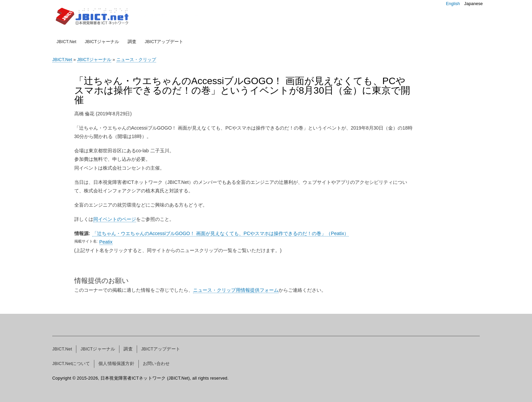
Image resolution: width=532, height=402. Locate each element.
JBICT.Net (66, 42)
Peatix (106, 242)
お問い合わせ (156, 364)
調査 (132, 42)
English (453, 4)
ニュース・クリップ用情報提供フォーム (236, 290)
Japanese (473, 4)
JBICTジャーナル (102, 42)
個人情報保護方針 (116, 364)
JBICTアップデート (164, 42)
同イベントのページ (115, 219)
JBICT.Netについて (71, 364)
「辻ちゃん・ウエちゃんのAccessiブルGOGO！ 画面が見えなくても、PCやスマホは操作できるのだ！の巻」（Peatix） (221, 233)
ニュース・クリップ (136, 60)
